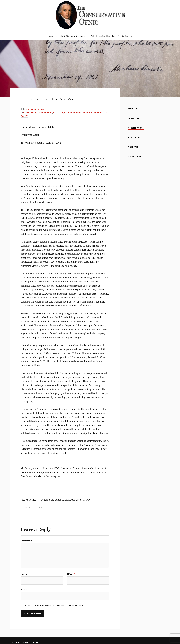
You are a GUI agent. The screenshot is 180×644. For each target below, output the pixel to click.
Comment (27, 540)
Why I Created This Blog (103, 36)
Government (45, 113)
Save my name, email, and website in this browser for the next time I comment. (55, 606)
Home (51, 36)
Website (25, 590)
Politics (58, 113)
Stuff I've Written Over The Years (84, 113)
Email (71, 574)
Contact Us (127, 36)
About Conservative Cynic (72, 36)
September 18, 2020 (35, 109)
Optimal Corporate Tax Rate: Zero (48, 99)
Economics (30, 113)
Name (25, 574)
